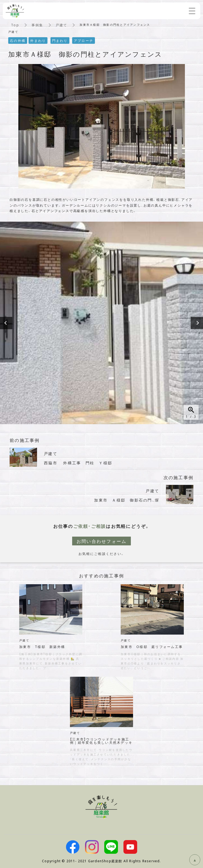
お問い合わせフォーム (102, 541)
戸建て (62, 25)
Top (15, 25)
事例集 (37, 25)
